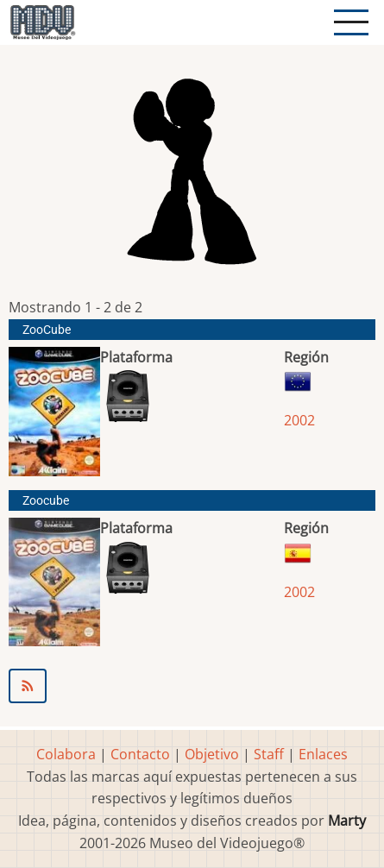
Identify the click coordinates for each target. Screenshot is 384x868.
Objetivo (212, 754)
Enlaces (323, 754)
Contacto (140, 754)
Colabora (66, 754)
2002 (299, 420)
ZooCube (47, 330)
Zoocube (46, 501)
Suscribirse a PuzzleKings (192, 686)
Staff (269, 754)
